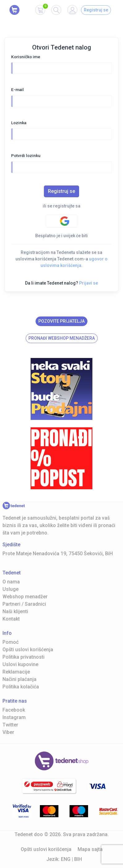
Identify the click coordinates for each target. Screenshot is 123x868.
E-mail (17, 89)
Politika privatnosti (23, 657)
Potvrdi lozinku (26, 155)
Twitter (10, 725)
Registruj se (96, 10)
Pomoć (11, 642)
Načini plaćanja (19, 679)
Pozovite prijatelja (61, 321)
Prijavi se (89, 283)
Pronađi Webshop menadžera (62, 338)
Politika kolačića (21, 687)
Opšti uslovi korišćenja (28, 650)
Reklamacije (16, 672)
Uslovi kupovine (20, 664)
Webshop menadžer (25, 597)
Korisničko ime (26, 57)
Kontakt (11, 619)
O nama (11, 582)
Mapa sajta (90, 849)
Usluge (11, 589)
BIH (78, 859)
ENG (66, 859)
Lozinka (19, 123)
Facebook (14, 710)
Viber (8, 732)
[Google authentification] (61, 221)
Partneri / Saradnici (24, 604)
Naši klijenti (15, 611)
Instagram (14, 717)
